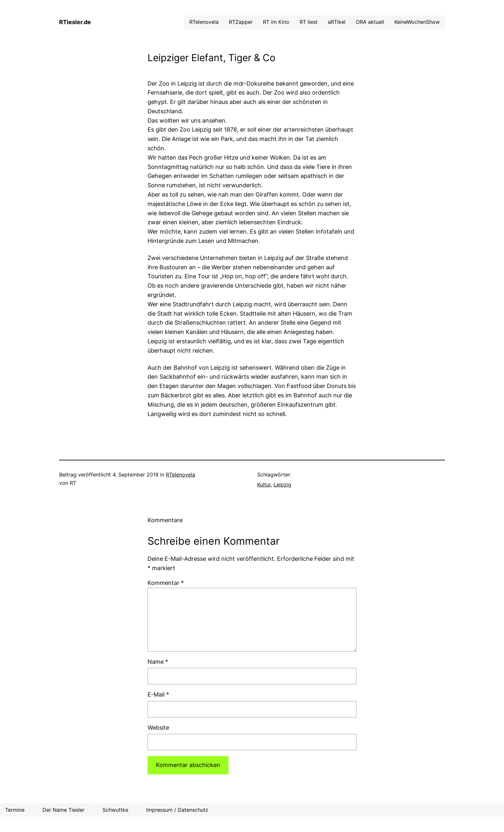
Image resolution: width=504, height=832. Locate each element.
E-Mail (158, 694)
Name (158, 662)
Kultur (264, 485)
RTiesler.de (75, 22)
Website (158, 728)
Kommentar (166, 583)
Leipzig (282, 485)
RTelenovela (180, 475)
